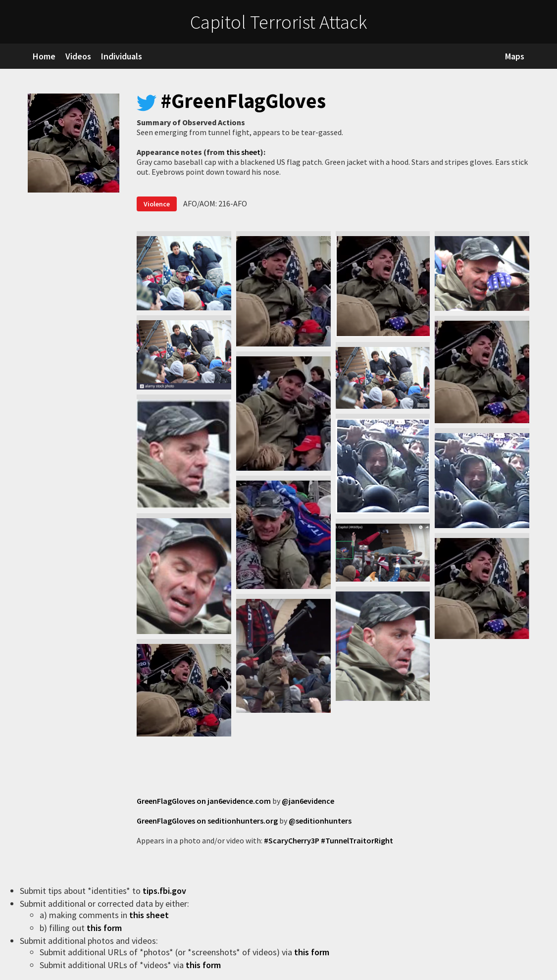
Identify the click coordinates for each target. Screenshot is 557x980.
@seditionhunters (320, 821)
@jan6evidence (308, 801)
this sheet (243, 152)
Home (44, 56)
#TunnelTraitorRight (357, 840)
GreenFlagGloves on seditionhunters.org (207, 821)
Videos (78, 56)
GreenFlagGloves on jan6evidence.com (204, 801)
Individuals (122, 56)
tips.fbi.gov (165, 891)
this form (105, 928)
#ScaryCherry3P (292, 840)
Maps (515, 56)
